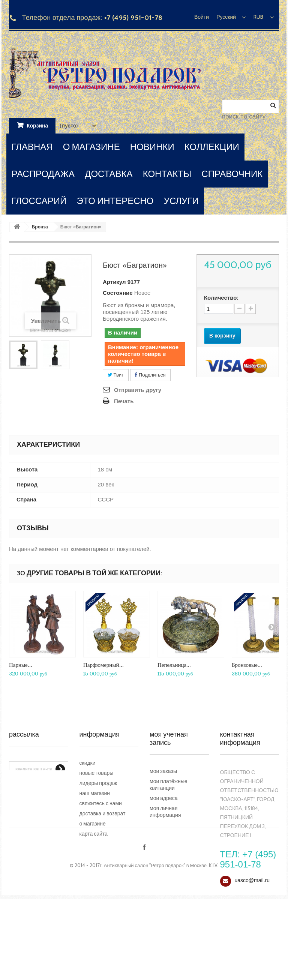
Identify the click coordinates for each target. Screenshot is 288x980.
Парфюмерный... (103, 665)
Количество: (221, 298)
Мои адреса (164, 798)
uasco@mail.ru (252, 880)
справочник (232, 174)
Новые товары (97, 773)
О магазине (93, 824)
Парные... (21, 665)
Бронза (40, 227)
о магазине (91, 147)
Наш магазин (95, 793)
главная (32, 147)
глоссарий (39, 201)
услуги (181, 201)
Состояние (118, 293)
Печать (124, 401)
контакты (167, 174)
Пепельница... (174, 665)
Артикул (114, 282)
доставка (109, 174)
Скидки (88, 763)
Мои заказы (163, 771)
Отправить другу (138, 390)
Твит (116, 375)
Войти (202, 17)
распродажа (43, 174)
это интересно (115, 201)
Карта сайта (94, 834)
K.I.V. (214, 946)
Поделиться (150, 375)
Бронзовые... (247, 665)
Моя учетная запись (169, 738)
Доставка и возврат (103, 813)
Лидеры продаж (98, 783)
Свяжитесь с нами (101, 803)
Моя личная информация (165, 812)
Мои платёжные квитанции (169, 785)
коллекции (212, 147)
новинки (152, 147)
